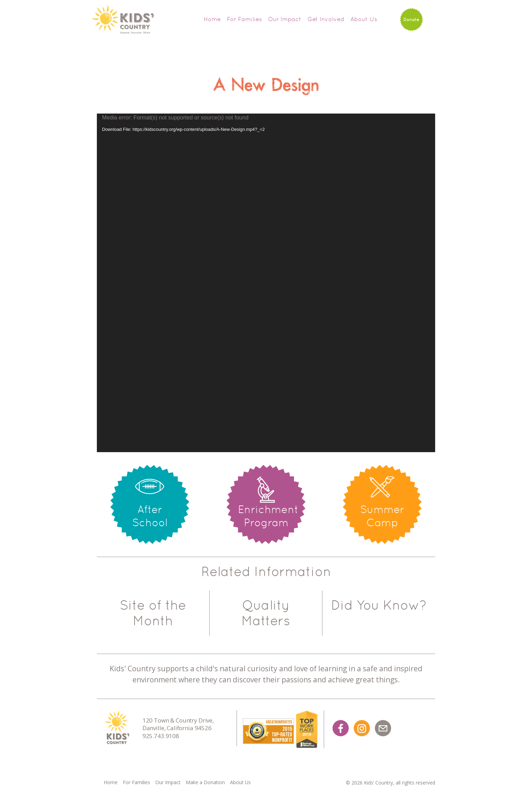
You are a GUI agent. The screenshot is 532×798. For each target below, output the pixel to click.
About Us (364, 19)
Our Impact (285, 19)
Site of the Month (153, 613)
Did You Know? (379, 605)
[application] (266, 283)
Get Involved (326, 19)
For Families (244, 19)
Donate (411, 20)
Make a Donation (205, 782)
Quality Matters (266, 613)
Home (212, 19)
